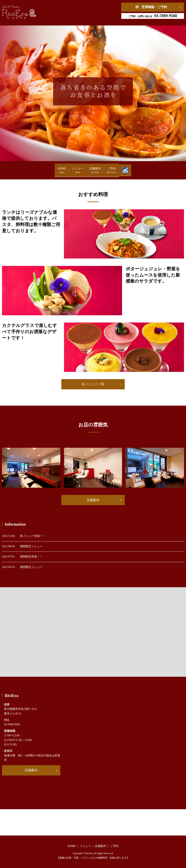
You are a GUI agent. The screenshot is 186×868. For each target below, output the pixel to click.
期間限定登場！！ (31, 557)
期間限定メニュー (31, 546)
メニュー (66, 168)
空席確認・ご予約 (154, 7)
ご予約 (123, 168)
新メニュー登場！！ (33, 536)
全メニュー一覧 (93, 384)
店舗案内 (95, 168)
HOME (38, 168)
